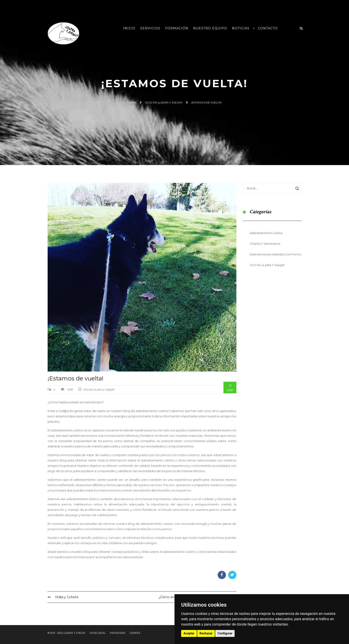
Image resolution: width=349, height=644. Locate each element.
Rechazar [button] (206, 633)
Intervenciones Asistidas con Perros (275, 254)
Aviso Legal (98, 633)
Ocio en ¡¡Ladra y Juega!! (164, 102)
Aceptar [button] (189, 633)
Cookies (135, 633)
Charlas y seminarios (265, 244)
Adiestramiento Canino (266, 233)
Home (132, 102)
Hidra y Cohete (63, 597)
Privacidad (118, 633)
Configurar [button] (225, 633)
